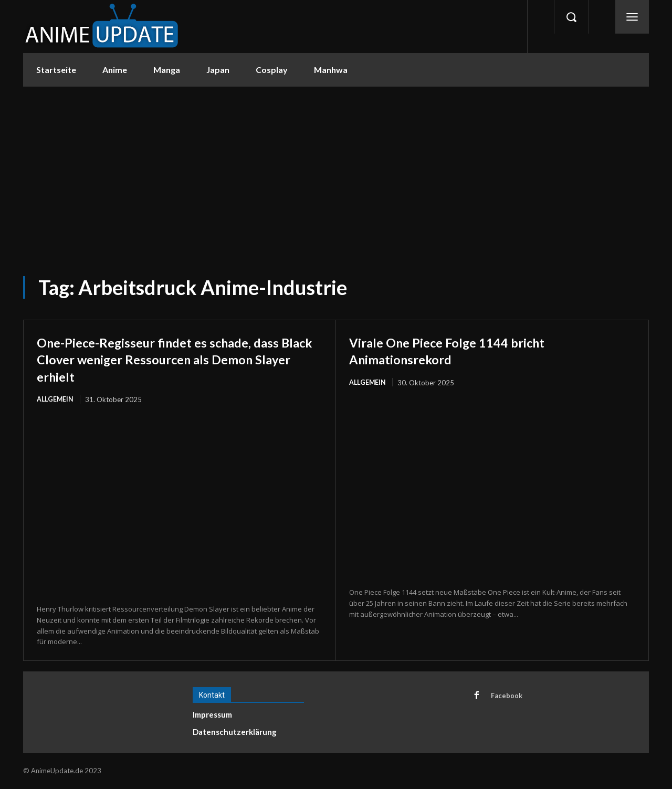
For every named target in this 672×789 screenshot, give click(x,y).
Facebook (508, 697)
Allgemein (56, 399)
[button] (571, 17)
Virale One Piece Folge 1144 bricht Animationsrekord (465, 350)
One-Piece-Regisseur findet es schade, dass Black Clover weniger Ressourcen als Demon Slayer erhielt (179, 359)
